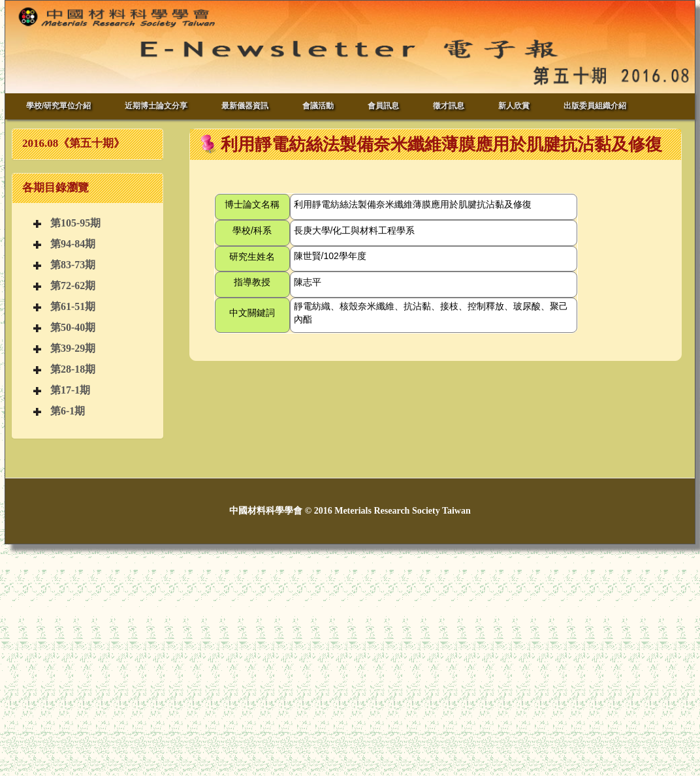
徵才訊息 (449, 106)
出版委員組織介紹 (595, 106)
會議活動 (318, 106)
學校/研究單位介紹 (58, 106)
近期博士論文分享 (156, 106)
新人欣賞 (514, 106)
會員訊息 (383, 106)
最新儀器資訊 (245, 106)
